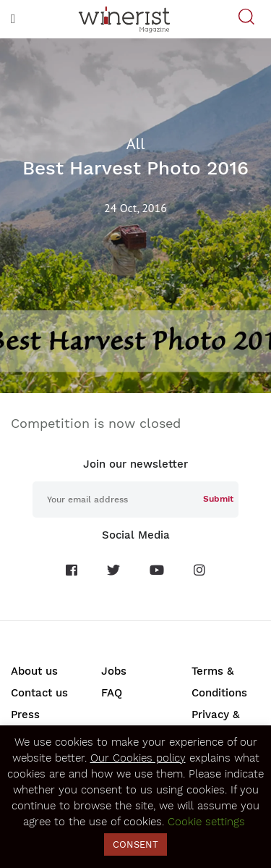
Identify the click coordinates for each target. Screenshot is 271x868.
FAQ (112, 693)
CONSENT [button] (135, 844)
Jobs (114, 671)
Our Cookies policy (138, 758)
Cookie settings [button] (206, 822)
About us (34, 671)
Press (25, 715)
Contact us (39, 693)
